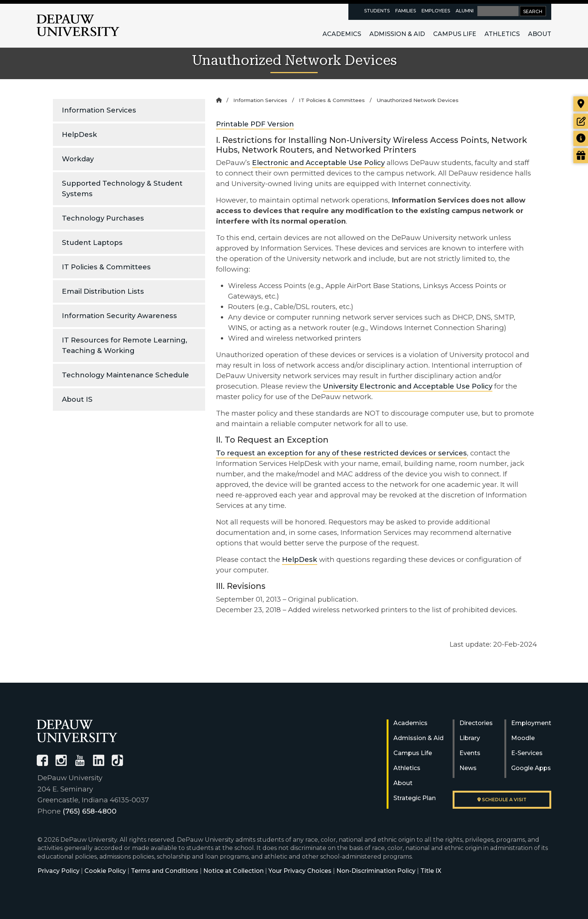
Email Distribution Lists (103, 291)
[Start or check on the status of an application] (581, 121)
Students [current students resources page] (377, 11)
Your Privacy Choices (300, 871)
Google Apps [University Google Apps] (531, 768)
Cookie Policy (105, 871)
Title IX (431, 871)
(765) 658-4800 (90, 811)
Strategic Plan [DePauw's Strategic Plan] (415, 798)
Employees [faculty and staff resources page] (436, 11)
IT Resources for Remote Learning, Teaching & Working (124, 345)
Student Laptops (92, 243)
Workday (78, 159)
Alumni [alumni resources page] (465, 11)
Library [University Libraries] (470, 738)
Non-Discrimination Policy (376, 871)
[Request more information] (581, 138)
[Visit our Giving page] (581, 156)
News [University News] (468, 768)
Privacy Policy (58, 871)
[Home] (219, 100)
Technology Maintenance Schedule (125, 375)
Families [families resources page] (406, 11)
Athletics (502, 34)
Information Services (99, 110)
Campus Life (455, 34)
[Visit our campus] (581, 104)
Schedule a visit (502, 800)
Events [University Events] (470, 753)
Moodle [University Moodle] (523, 738)
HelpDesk (79, 134)
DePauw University (78, 26)
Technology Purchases (103, 218)
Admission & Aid (397, 34)
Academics (342, 34)
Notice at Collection (233, 871)
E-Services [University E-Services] (527, 753)
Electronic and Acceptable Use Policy (318, 163)
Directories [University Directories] (476, 723)
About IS (77, 399)
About (540, 34)
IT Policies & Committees (106, 267)
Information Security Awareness (119, 316)
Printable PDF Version (255, 124)
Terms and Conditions (165, 871)
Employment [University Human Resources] (531, 723)
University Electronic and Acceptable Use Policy (408, 386)
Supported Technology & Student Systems (122, 188)
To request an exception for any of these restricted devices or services (341, 453)
